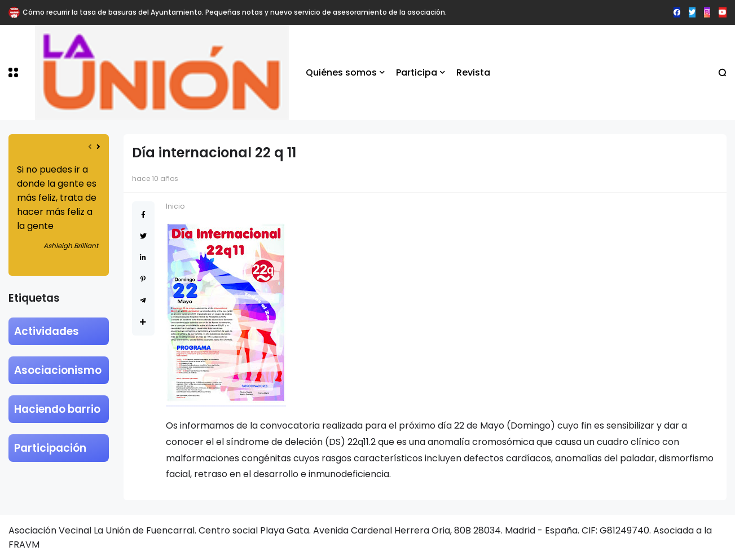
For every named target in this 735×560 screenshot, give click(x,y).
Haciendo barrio (57, 409)
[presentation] (90, 147)
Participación (50, 448)
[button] (13, 72)
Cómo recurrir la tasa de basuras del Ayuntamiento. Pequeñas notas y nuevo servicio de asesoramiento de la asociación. (235, 12)
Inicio (175, 206)
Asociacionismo (58, 370)
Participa (417, 72)
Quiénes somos (341, 72)
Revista (473, 72)
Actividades (47, 331)
